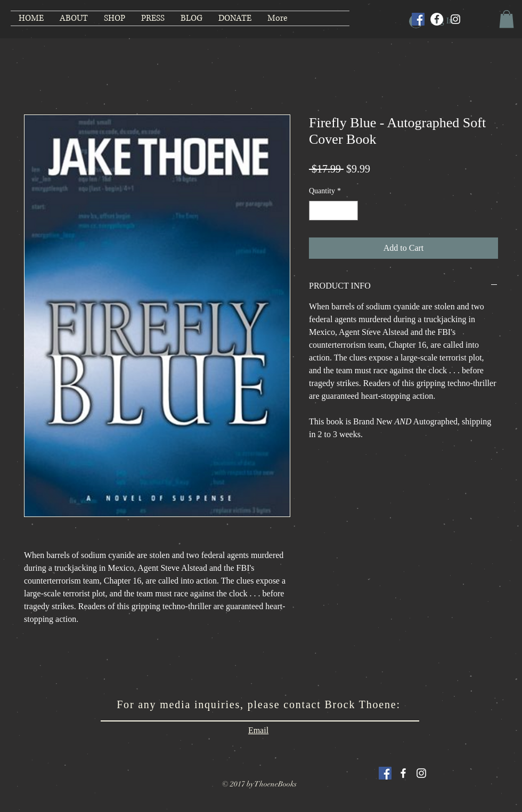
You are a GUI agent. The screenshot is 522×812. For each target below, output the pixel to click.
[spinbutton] (333, 211)
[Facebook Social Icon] (418, 19)
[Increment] (350, 211)
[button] (507, 19)
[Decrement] (317, 211)
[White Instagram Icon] (421, 773)
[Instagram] (455, 19)
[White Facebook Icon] (403, 773)
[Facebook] (437, 19)
